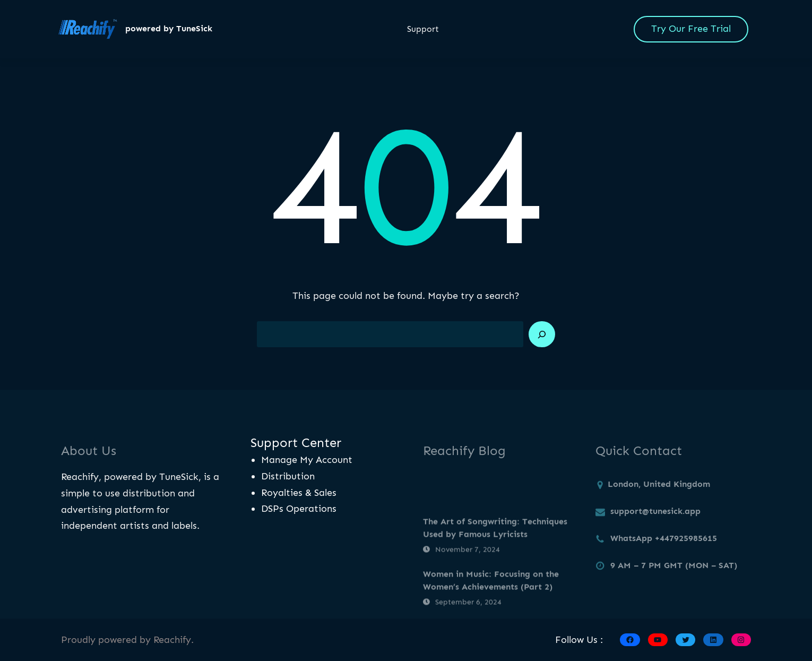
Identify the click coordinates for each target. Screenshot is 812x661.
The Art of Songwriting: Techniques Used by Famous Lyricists (495, 547)
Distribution (288, 476)
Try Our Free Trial (691, 29)
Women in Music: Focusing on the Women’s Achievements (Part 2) (491, 600)
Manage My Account (307, 460)
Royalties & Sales (299, 493)
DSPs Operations (299, 509)
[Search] (542, 334)
